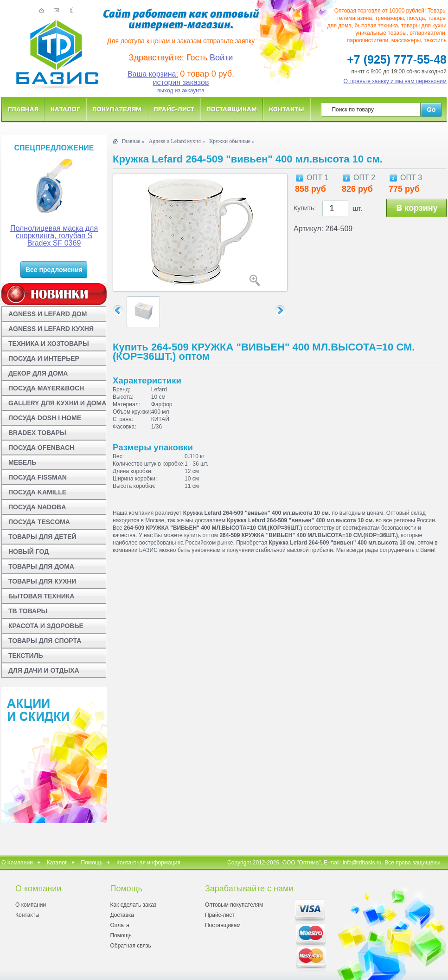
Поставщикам (232, 109)
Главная (23, 109)
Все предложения (54, 270)
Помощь (92, 863)
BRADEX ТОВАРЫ (37, 433)
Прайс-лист (174, 109)
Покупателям (117, 109)
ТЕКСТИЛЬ (26, 655)
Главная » (133, 141)
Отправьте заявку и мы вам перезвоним (395, 81)
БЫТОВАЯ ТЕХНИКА (41, 596)
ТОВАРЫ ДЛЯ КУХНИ (42, 581)
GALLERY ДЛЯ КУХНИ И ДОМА (57, 403)
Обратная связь (130, 946)
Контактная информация (148, 863)
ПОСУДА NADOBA (37, 507)
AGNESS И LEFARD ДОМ (48, 314)
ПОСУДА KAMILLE (37, 492)
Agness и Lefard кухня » (177, 141)
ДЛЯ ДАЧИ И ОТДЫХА (44, 670)
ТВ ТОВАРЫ (28, 611)
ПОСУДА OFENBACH (41, 448)
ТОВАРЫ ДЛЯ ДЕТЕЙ (42, 537)
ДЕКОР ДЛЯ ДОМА (38, 373)
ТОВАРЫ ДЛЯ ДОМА (41, 566)
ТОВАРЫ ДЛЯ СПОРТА (45, 641)
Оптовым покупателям (234, 905)
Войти (221, 58)
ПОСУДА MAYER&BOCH (46, 388)
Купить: (305, 208)
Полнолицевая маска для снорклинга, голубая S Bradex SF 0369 (54, 236)
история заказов (181, 82)
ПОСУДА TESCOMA (39, 522)
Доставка (122, 915)
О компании (31, 905)
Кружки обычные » (232, 141)
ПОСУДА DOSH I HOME (45, 418)
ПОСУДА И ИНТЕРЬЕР (44, 358)
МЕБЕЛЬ (22, 462)
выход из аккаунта (181, 91)
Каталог (65, 109)
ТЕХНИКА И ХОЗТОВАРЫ (49, 344)
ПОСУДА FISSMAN (38, 477)
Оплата (119, 925)
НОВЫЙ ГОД (29, 552)
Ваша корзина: (153, 74)
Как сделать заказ (133, 905)
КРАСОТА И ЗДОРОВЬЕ (46, 626)
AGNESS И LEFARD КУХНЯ (51, 329)
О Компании (17, 863)
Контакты (287, 109)
